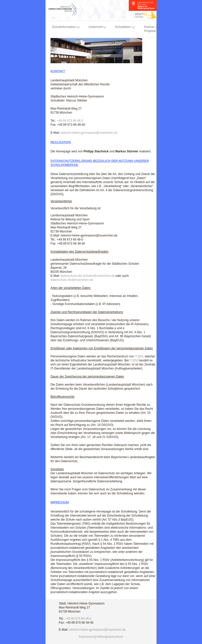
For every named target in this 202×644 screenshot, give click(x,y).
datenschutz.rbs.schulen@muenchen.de (88, 276)
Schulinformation (64, 27)
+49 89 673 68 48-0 (70, 121)
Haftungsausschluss (110, 637)
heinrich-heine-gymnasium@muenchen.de (89, 133)
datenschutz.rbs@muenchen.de (72, 280)
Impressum (86, 637)
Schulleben (123, 27)
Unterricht (95, 27)
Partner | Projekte (150, 29)
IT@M (139, 356)
